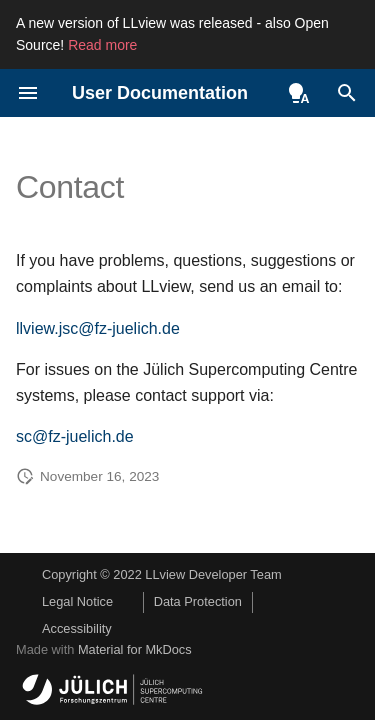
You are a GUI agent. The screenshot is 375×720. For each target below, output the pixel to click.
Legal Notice (77, 601)
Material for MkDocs (135, 649)
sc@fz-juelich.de (75, 436)
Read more (102, 45)
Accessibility (77, 628)
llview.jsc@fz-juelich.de (98, 328)
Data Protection (198, 601)
